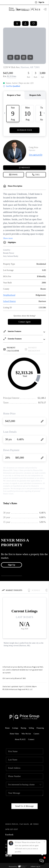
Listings (15, 728)
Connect (31, 739)
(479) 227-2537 (11, 829)
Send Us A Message (24, 806)
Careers (36, 734)
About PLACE (20, 739)
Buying (23, 728)
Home (7, 728)
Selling (31, 728)
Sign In (40, 2)
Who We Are (26, 734)
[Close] (44, 842)
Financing (40, 728)
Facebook (9, 835)
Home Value (14, 734)
